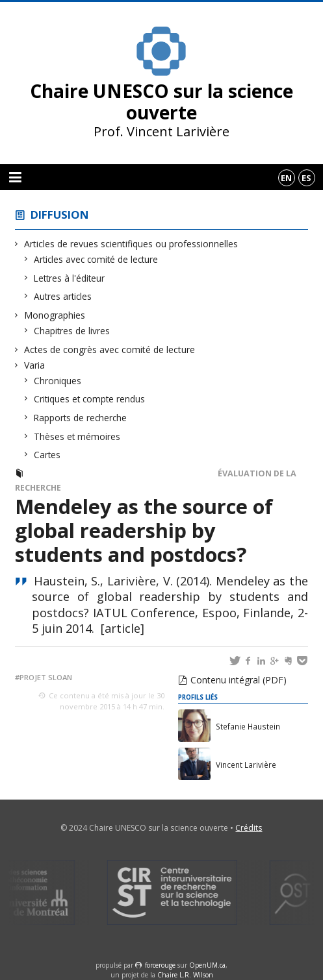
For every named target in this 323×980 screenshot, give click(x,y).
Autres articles (63, 296)
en (286, 178)
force (160, 965)
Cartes (47, 455)
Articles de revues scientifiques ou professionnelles (131, 244)
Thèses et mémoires (77, 436)
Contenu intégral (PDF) (239, 680)
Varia (35, 365)
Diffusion (60, 214)
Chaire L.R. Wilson (185, 975)
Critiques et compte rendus (90, 399)
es (306, 178)
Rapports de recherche (81, 418)
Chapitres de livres (72, 331)
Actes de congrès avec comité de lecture (110, 349)
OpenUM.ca (207, 965)
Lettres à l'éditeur (70, 278)
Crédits (249, 828)
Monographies (55, 315)
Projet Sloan (46, 677)
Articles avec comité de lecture (96, 259)
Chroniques (58, 381)
